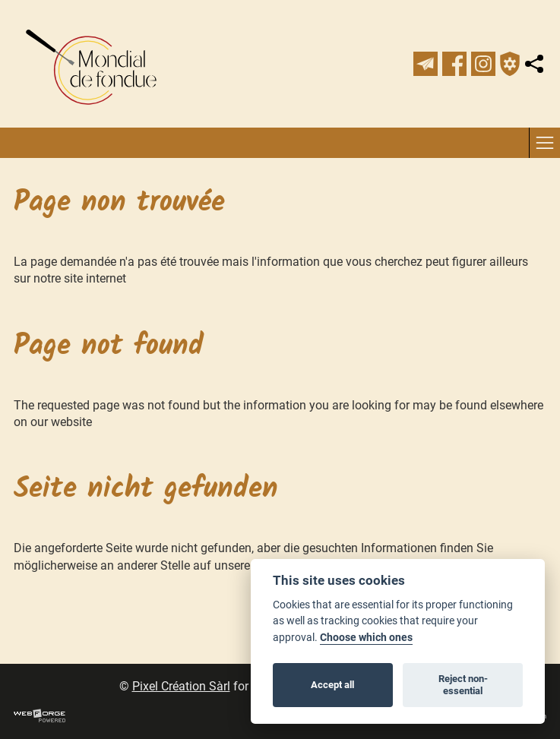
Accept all (332, 685)
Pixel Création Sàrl (181, 686)
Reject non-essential (463, 685)
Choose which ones (366, 638)
